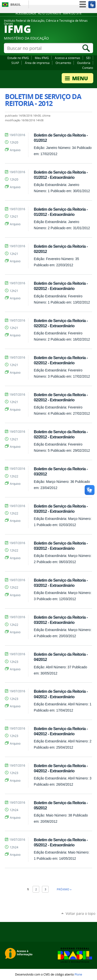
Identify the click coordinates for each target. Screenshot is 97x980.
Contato (88, 68)
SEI (88, 58)
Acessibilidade (26, 13)
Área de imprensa (37, 63)
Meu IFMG (42, 58)
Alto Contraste (49, 13)
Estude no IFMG (18, 58)
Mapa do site (72, 13)
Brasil (16, 5)
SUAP (15, 63)
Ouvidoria (84, 63)
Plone (78, 974)
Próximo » (64, 889)
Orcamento (63, 63)
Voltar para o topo (80, 913)
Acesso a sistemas (68, 58)
